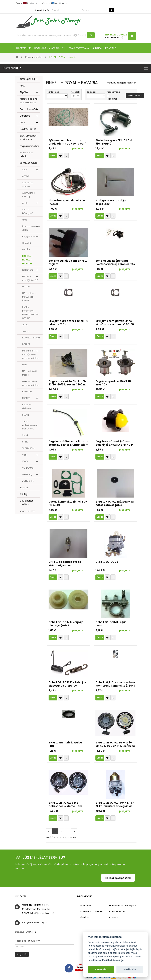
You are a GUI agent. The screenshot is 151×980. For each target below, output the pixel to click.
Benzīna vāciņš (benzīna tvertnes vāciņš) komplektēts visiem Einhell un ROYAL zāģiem (115, 263)
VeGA (25, 462)
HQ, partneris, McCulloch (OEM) (29, 297)
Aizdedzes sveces (28, 185)
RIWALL (26, 415)
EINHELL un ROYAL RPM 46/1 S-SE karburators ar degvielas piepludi (115, 805)
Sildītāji (24, 494)
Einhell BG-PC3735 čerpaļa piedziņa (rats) (66, 624)
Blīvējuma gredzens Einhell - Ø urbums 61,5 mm (68, 323)
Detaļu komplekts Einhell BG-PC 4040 (68, 504)
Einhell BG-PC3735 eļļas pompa (111, 624)
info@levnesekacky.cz (35, 923)
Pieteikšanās (42, 10)
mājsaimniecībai (29, 146)
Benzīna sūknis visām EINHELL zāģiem (68, 263)
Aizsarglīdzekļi (27, 79)
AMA (22, 86)
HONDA (26, 287)
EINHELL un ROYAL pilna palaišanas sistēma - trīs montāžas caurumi (65, 805)
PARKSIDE (27, 392)
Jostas (26, 331)
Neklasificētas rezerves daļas (30, 384)
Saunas (24, 488)
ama (25, 220)
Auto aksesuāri (28, 110)
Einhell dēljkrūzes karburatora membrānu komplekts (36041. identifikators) (115, 684)
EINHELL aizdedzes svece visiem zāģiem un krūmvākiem (65, 564)
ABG (24, 170)
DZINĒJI (26, 250)
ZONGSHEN (28, 481)
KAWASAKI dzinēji (31, 338)
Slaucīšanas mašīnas (27, 503)
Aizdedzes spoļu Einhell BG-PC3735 (67, 203)
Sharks (26, 436)
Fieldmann (28, 270)
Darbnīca (25, 116)
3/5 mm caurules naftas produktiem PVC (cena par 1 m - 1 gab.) (67, 142)
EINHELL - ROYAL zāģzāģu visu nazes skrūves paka (115, 504)
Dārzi (23, 123)
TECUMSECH (29, 449)
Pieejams (112, 99)
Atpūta (24, 93)
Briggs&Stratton (31, 237)
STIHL (25, 442)
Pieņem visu (101, 969)
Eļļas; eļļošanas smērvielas (28, 138)
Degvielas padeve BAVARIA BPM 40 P (114, 383)
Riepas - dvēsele (27, 407)
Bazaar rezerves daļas (31, 228)
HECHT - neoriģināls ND (30, 279)
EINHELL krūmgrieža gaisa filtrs (65, 745)
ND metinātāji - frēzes (30, 373)
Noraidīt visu (130, 969)
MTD (25, 365)
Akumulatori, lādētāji (29, 195)
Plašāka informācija (113, 960)
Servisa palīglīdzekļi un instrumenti (30, 425)
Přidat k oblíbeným (60, 156)
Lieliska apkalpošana (118, 878)
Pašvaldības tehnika (26, 155)
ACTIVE (26, 176)
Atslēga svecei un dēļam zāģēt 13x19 (112, 203)
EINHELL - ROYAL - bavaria (27, 260)
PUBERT (26, 398)
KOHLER (26, 345)
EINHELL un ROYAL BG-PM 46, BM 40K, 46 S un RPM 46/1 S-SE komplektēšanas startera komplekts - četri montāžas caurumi (115, 745)
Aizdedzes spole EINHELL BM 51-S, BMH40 (114, 142)
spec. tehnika (27, 511)
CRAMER (27, 243)
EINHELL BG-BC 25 (107, 562)
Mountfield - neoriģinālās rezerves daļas (30, 355)
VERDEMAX (28, 468)
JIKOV (25, 325)
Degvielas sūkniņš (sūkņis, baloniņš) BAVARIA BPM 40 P (114, 443)
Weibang (27, 475)
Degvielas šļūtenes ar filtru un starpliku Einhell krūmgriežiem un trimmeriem (68, 443)
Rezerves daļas (28, 163)
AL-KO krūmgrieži (28, 212)
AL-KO (25, 203)
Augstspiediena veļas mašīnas (29, 101)
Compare (66, 156)
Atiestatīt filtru (135, 96)
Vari (24, 455)
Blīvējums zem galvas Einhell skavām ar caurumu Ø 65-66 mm (115, 323)
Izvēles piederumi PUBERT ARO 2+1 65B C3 (31, 313)
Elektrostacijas (28, 129)
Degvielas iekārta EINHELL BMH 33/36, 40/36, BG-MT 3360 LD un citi (68, 383)
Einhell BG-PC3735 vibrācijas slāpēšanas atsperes (67, 684)
